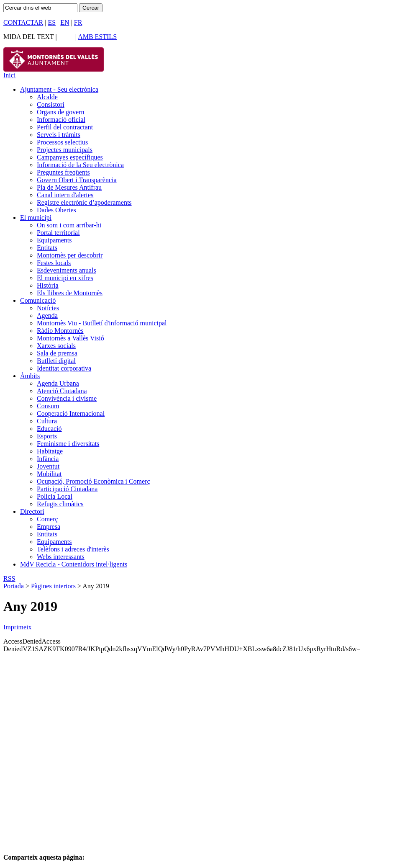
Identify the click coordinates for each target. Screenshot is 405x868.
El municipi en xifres (65, 278)
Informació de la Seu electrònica (80, 165)
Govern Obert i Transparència (77, 180)
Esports (47, 436)
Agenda (47, 316)
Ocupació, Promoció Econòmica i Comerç (94, 481)
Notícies (48, 308)
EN (65, 22)
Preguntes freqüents (63, 172)
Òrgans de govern (60, 112)
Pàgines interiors (53, 586)
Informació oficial (61, 120)
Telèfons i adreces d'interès (73, 549)
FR (78, 22)
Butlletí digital (56, 361)
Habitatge (50, 451)
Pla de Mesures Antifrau (69, 187)
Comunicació (38, 300)
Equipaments (54, 240)
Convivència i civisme (67, 398)
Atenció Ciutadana (62, 391)
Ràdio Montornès (60, 331)
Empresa (49, 527)
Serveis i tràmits (59, 135)
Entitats (47, 248)
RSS (9, 578)
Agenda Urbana (58, 383)
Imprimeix (18, 627)
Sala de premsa (57, 353)
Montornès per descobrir (70, 255)
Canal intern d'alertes (65, 195)
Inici (9, 75)
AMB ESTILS (97, 37)
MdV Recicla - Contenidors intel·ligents (74, 564)
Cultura (47, 421)
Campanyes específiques (70, 157)
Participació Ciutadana (67, 489)
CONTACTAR (23, 22)
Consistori (51, 104)
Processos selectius (62, 142)
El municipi (36, 218)
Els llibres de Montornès (70, 293)
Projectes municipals (65, 150)
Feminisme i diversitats (68, 444)
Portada (14, 586)
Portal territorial (58, 233)
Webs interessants (61, 557)
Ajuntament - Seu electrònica (59, 89)
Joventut (48, 466)
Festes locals (54, 263)
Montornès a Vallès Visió (70, 338)
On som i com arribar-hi (69, 225)
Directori (32, 511)
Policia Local (55, 496)
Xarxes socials (56, 346)
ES (52, 22)
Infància (48, 459)
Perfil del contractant (65, 127)
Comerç (47, 519)
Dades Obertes (56, 210)
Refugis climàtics (60, 504)
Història (48, 285)
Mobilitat (49, 474)
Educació (49, 429)
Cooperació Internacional (71, 413)
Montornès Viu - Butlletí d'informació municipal (102, 323)
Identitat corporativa (64, 368)
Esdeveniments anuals (67, 270)
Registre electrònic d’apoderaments (84, 202)
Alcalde (47, 97)
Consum (48, 406)
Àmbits (30, 376)
